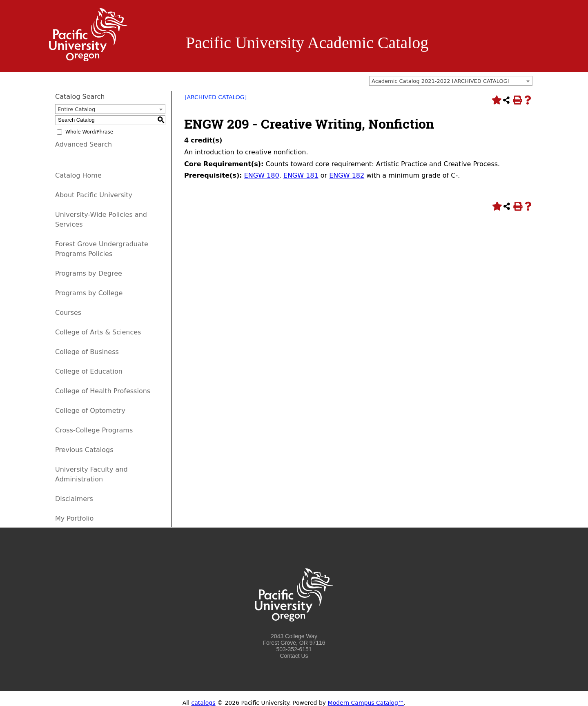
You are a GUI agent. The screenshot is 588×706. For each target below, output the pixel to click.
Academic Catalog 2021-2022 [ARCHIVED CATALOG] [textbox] (441, 81)
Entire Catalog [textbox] (76, 109)
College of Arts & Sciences (98, 332)
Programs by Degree (89, 273)
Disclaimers (74, 499)
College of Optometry (90, 411)
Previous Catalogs (84, 450)
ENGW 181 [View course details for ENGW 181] (301, 175)
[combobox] (451, 81)
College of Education (89, 371)
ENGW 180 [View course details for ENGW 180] (262, 175)
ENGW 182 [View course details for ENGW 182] (347, 175)
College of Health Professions (103, 391)
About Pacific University (94, 195)
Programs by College (89, 293)
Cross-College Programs (94, 430)
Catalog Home (78, 175)
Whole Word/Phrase (89, 132)
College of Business (87, 352)
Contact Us (294, 656)
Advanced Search (84, 144)
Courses (68, 313)
